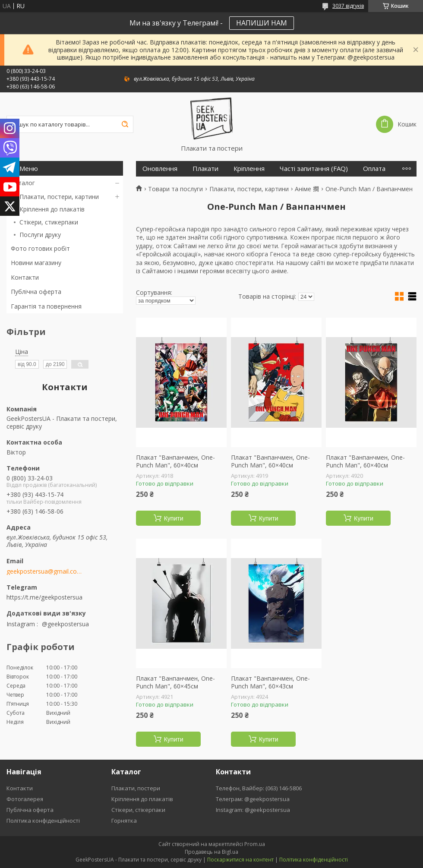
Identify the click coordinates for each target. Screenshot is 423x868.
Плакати (205, 169)
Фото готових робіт (40, 248)
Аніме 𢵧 (307, 189)
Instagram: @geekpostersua (253, 810)
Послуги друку (40, 235)
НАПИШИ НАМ (262, 23)
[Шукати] (125, 124)
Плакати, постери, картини (59, 197)
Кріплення (249, 169)
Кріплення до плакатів (52, 209)
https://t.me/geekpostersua (44, 597)
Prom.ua (255, 844)
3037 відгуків (348, 6)
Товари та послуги (175, 189)
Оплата (374, 169)
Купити (174, 518)
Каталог (23, 183)
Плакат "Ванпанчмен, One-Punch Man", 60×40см (175, 461)
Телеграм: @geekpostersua (253, 799)
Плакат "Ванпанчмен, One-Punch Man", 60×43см (270, 682)
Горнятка (124, 821)
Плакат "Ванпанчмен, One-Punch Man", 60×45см (175, 682)
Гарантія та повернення (46, 306)
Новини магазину (36, 263)
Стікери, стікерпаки (138, 810)
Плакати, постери (136, 788)
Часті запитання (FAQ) (314, 169)
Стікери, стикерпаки (49, 222)
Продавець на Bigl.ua (211, 852)
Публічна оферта (36, 292)
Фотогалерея (25, 799)
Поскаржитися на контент (240, 860)
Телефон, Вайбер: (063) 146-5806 (259, 788)
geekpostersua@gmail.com (44, 571)
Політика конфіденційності (43, 821)
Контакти (25, 277)
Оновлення (160, 169)
